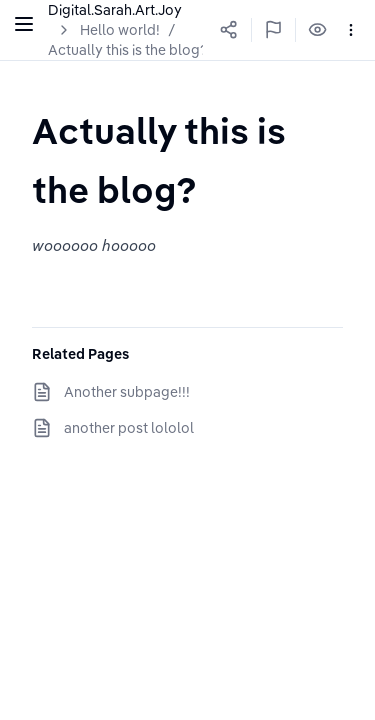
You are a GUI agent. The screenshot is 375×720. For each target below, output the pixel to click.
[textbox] (187, 159)
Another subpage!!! (127, 392)
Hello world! (120, 30)
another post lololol (129, 428)
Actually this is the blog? (127, 50)
